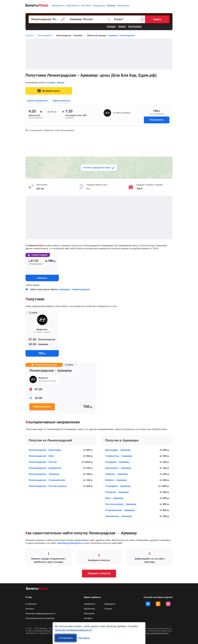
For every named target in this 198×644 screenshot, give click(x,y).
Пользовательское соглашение (40, 618)
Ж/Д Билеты (73, 5)
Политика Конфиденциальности (73, 630)
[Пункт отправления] (49, 19)
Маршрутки (99, 5)
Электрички (123, 5)
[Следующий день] (151, 19)
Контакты (30, 609)
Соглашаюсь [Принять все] (66, 638)
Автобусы (86, 5)
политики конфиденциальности (155, 633)
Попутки (111, 5)
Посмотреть (157, 120)
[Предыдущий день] (115, 19)
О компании (31, 604)
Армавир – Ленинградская (122, 35)
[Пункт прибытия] (91, 19)
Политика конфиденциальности (40, 613)
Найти (162, 19)
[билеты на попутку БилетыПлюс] (37, 589)
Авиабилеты (58, 5)
